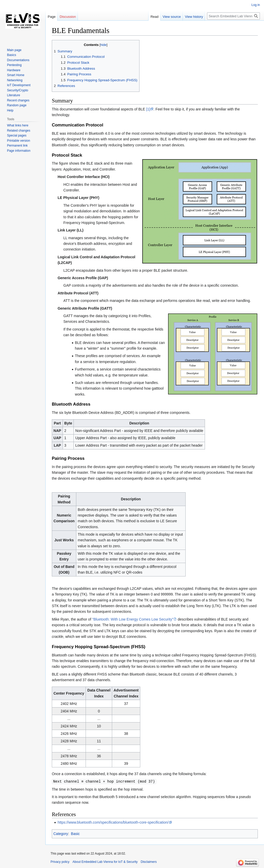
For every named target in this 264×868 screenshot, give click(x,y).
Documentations (18, 60)
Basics (11, 55)
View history (194, 17)
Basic (75, 833)
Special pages (17, 135)
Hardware (14, 70)
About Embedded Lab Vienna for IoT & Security (105, 862)
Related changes (19, 131)
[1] (148, 109)
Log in (256, 5)
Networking (15, 80)
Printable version (18, 141)
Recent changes (18, 100)
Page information (19, 151)
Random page (17, 105)
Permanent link (17, 146)
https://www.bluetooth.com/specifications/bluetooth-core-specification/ (113, 822)
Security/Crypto (18, 90)
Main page (14, 50)
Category (61, 833)
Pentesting (14, 65)
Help (10, 110)
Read (155, 17)
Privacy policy (60, 862)
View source (172, 17)
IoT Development (19, 85)
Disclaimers (149, 862)
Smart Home (16, 75)
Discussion (68, 17)
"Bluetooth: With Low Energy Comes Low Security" (133, 619)
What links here (18, 125)
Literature (14, 95)
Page (52, 17)
